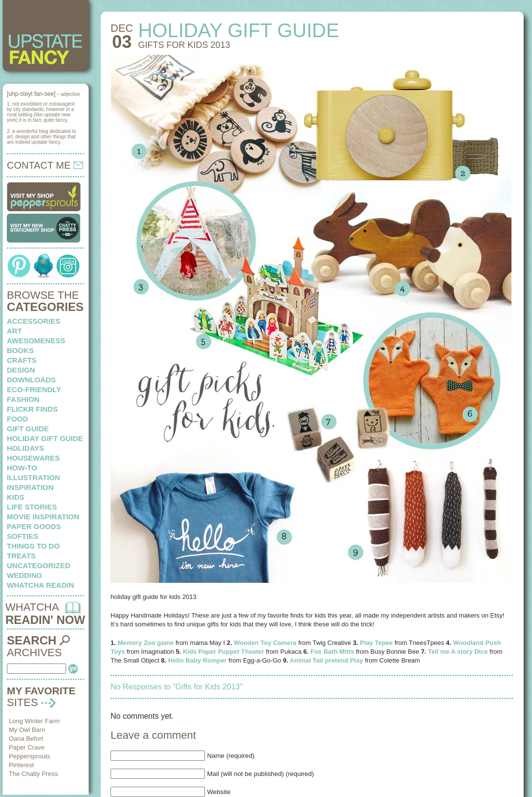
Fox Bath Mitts (332, 652)
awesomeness (36, 341)
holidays (25, 448)
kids (16, 497)
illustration (33, 477)
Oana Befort (26, 739)
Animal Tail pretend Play (327, 660)
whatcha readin (40, 585)
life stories (32, 507)
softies (22, 536)
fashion (23, 399)
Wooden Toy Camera (265, 643)
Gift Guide (28, 429)
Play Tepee (376, 643)
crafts (22, 360)
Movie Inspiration (43, 517)
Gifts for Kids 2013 (184, 45)
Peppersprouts (30, 756)
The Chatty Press (33, 774)
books (20, 350)
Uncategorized (39, 565)
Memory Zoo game (145, 643)
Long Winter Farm (34, 721)
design (21, 370)
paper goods (34, 526)
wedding (25, 575)
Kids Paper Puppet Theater (223, 652)
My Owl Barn (27, 730)
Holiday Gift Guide (45, 438)
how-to (22, 468)
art (14, 331)
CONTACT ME (45, 165)
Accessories (33, 321)
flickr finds (32, 409)
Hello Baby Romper (198, 660)
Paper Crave (27, 747)
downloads (31, 380)
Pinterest (21, 765)
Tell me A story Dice (458, 652)
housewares (33, 458)
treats (21, 556)
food (17, 419)
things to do (33, 546)
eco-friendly (34, 389)
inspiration (30, 487)
